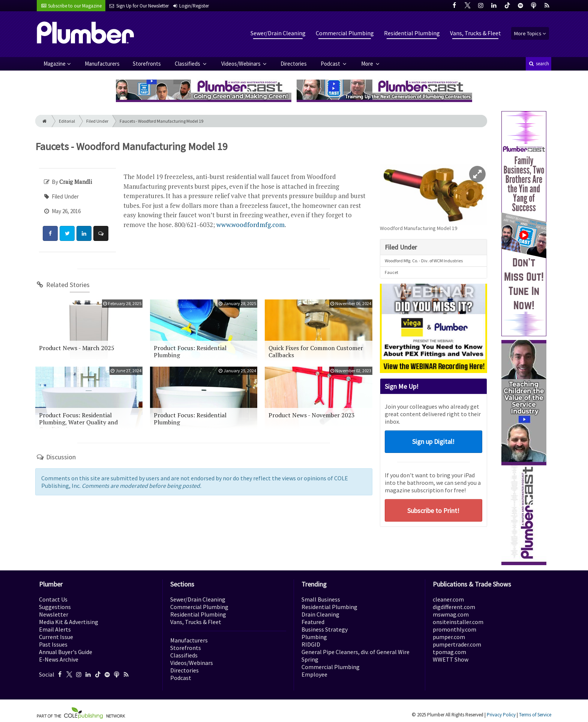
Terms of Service (535, 715)
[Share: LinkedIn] (84, 233)
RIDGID (311, 644)
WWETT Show (451, 659)
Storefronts (147, 64)
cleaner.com (448, 599)
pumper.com (449, 637)
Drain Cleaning (320, 614)
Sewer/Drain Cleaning (278, 33)
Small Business (321, 599)
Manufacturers (102, 64)
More (368, 64)
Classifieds (188, 64)
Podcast (331, 64)
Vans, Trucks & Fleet (475, 33)
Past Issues (53, 644)
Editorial (67, 121)
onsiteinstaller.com (458, 622)
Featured (313, 622)
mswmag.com (451, 614)
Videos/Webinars (241, 64)
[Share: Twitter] (67, 233)
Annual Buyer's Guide (66, 652)
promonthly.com (454, 629)
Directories (294, 64)
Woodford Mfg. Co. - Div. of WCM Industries (424, 261)
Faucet (391, 272)
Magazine (55, 64)
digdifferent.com (454, 607)
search (538, 64)
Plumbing (314, 637)
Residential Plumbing (412, 33)
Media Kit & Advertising (69, 622)
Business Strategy (325, 629)
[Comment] (101, 233)
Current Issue (56, 637)
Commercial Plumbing (345, 33)
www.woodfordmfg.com (250, 225)
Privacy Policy (501, 715)
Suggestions (55, 607)
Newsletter (54, 614)
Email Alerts (55, 629)
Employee (314, 674)
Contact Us (53, 599)
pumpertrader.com (457, 644)
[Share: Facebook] (50, 233)
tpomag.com (449, 652)
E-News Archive (59, 659)
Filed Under (97, 121)
